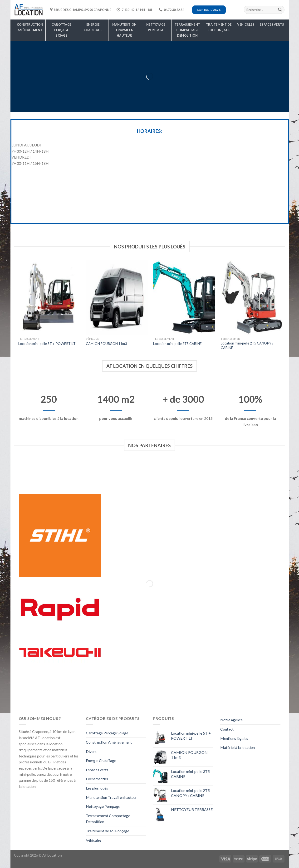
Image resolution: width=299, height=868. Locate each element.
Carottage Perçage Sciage (61, 30)
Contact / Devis (209, 10)
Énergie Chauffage (93, 27)
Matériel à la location (238, 747)
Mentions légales (234, 738)
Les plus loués (97, 788)
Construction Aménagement (30, 27)
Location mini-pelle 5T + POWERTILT (47, 344)
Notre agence (231, 720)
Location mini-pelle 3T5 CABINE (177, 344)
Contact (227, 729)
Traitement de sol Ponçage (219, 27)
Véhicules (246, 24)
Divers (91, 751)
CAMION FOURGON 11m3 (106, 344)
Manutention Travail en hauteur (125, 30)
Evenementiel (97, 779)
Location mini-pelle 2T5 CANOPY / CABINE (247, 345)
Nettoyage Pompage (156, 27)
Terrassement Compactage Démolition (187, 30)
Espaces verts (272, 24)
